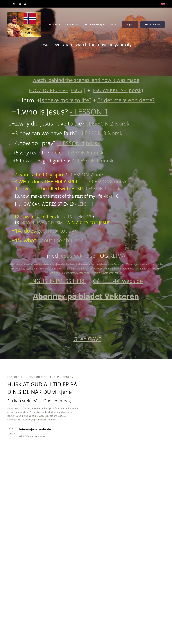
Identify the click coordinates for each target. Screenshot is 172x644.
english (130, 25)
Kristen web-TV (153, 25)
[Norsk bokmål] (163, 4)
